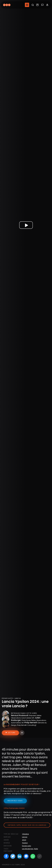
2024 (24, 840)
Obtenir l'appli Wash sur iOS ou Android (27, 825)
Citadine (25, 834)
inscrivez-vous (15, 801)
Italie (36, 849)
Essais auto (27, 846)
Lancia (25, 837)
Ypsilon (25, 843)
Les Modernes (28, 849)
